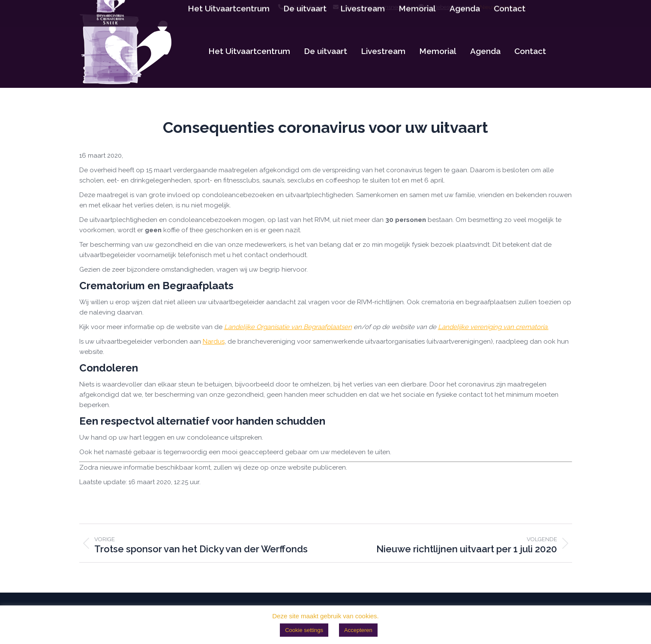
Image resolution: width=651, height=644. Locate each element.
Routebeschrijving (448, 7)
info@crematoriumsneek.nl (375, 7)
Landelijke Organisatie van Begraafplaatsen (288, 327)
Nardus (214, 341)
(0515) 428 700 (305, 7)
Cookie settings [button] (304, 630)
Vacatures (513, 7)
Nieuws (490, 7)
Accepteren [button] (358, 630)
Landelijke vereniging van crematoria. (493, 327)
